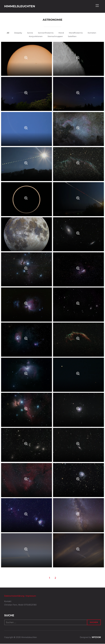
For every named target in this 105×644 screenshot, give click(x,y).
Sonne (29, 33)
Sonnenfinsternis (45, 33)
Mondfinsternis (77, 33)
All (6, 33)
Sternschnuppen (55, 36)
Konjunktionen (35, 36)
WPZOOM (96, 637)
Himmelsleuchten (23, 6)
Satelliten (73, 36)
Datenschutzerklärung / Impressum (20, 596)
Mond (61, 33)
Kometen (94, 33)
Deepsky (17, 33)
